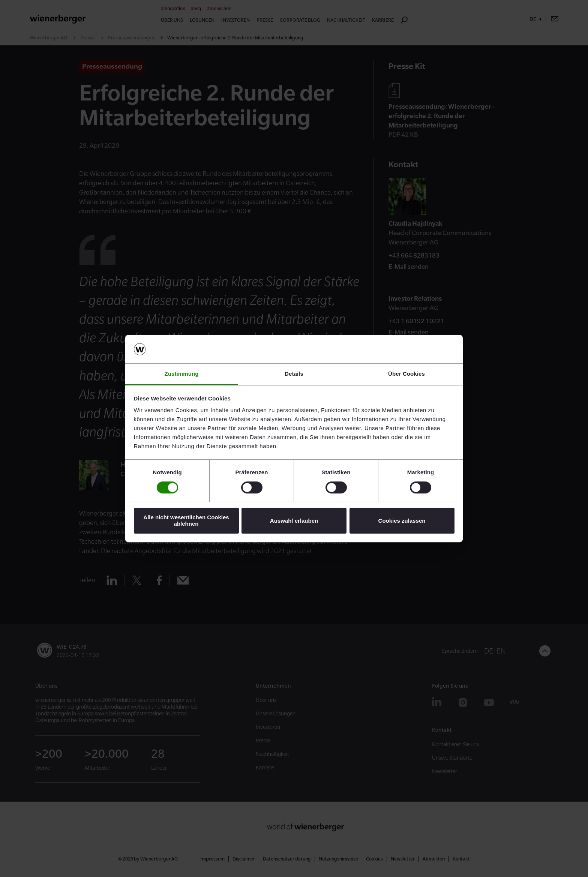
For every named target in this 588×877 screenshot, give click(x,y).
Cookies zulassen (402, 521)
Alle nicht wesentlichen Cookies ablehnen (186, 520)
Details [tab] (294, 374)
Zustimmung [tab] (182, 374)
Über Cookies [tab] (406, 374)
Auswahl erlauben (294, 521)
